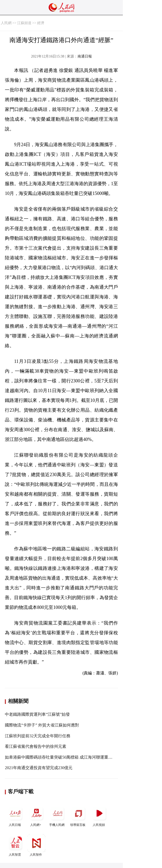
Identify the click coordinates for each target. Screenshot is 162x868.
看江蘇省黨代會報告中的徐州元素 (36, 746)
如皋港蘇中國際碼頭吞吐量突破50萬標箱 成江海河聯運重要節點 (63, 757)
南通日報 (85, 56)
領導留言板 (78, 815)
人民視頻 (99, 815)
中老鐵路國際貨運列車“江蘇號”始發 (37, 714)
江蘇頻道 (24, 23)
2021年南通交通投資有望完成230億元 (39, 768)
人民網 (6, 23)
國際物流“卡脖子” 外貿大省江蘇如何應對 (42, 725)
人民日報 (15, 815)
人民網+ (36, 815)
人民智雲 (15, 845)
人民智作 (36, 845)
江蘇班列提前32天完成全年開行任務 (38, 736)
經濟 (41, 23)
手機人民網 (57, 815)
